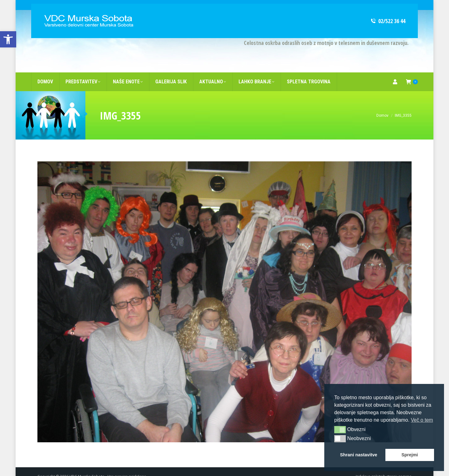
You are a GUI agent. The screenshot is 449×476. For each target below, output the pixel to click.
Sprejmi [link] (410, 455)
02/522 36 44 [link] (388, 11)
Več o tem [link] (422, 420)
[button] (340, 429)
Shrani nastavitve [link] (359, 455)
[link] (8, 39)
